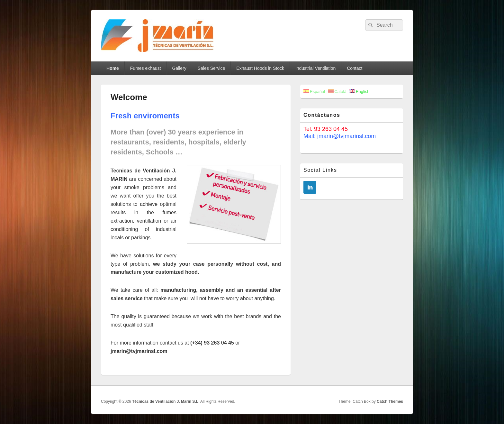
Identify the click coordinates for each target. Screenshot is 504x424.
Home (113, 68)
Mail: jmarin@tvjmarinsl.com (340, 136)
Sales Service (212, 68)
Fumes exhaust (146, 68)
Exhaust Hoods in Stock (260, 68)
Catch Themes (390, 401)
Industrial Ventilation (315, 68)
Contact (355, 68)
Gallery (179, 68)
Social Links (320, 170)
